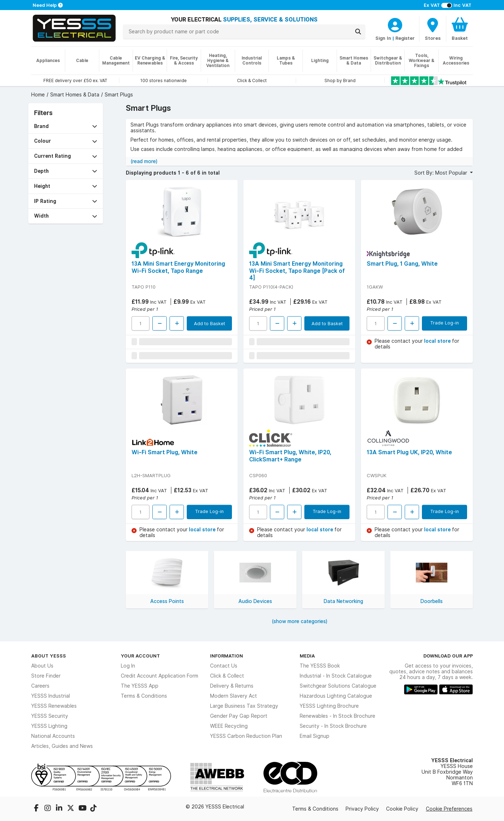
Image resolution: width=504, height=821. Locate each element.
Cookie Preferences (449, 809)
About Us (42, 666)
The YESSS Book (320, 666)
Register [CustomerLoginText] (405, 38)
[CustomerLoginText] (395, 24)
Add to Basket (210, 323)
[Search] (358, 32)
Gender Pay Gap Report (239, 716)
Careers (40, 686)
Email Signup (315, 736)
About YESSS (49, 656)
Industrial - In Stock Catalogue (336, 676)
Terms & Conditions (144, 696)
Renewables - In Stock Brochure (337, 716)
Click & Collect (227, 676)
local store (438, 341)
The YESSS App (140, 686)
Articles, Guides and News (62, 746)
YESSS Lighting (49, 726)
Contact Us (224, 666)
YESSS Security (50, 716)
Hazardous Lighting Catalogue (336, 696)
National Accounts (53, 736)
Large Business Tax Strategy (244, 706)
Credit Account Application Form (160, 676)
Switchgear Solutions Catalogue (338, 686)
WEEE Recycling (229, 726)
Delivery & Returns (232, 686)
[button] (66, 126)
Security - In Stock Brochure (333, 726)
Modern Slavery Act (234, 696)
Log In (128, 666)
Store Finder (46, 676)
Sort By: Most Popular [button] (441, 173)
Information (227, 656)
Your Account (140, 656)
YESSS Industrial (51, 696)
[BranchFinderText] (433, 29)
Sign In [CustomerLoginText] (383, 38)
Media (307, 656)
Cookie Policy (402, 809)
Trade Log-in (444, 323)
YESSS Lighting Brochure (329, 706)
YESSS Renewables (54, 706)
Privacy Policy (362, 809)
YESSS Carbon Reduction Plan (246, 736)
